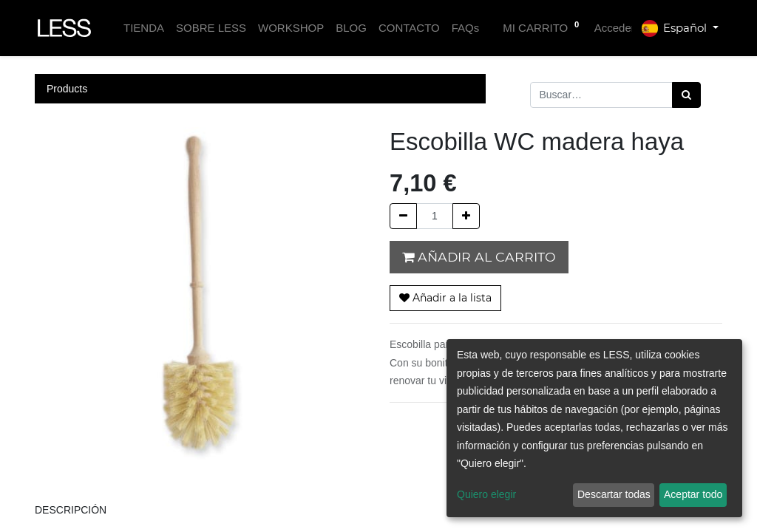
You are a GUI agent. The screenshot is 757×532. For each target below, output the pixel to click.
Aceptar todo (693, 494)
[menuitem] (144, 28)
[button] (445, 298)
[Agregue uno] (466, 216)
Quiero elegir (486, 494)
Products (67, 89)
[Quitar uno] (403, 216)
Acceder (615, 28)
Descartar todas (614, 494)
